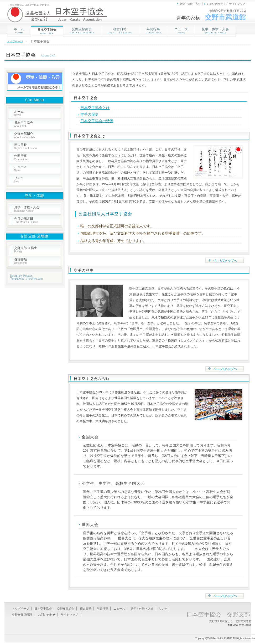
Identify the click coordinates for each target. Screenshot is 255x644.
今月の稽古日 (26, 220)
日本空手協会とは (95, 108)
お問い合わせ (215, 4)
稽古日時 (120, 31)
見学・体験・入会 (190, 4)
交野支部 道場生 (26, 250)
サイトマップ (237, 4)
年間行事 (153, 31)
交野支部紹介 (82, 31)
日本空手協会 (24, 124)
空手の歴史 (90, 114)
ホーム (19, 31)
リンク (19, 179)
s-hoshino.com (34, 279)
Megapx (28, 276)
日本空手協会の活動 (97, 121)
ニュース (181, 31)
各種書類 (21, 261)
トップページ (15, 41)
